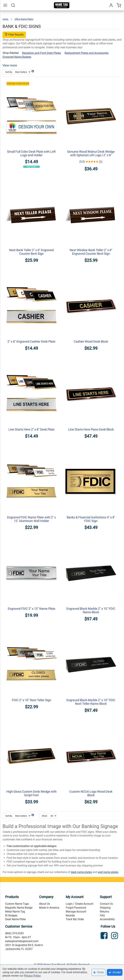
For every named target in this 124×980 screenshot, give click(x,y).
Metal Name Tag (15, 912)
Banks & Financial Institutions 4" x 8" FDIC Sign (91, 519)
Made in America (49, 908)
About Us (45, 904)
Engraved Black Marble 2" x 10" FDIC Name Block (91, 610)
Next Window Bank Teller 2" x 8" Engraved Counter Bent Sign (91, 252)
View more (10, 65)
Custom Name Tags (17, 904)
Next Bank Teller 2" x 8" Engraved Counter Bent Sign (31, 252)
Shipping (105, 908)
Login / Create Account (79, 904)
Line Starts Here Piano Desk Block (91, 429)
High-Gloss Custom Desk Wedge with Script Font (32, 793)
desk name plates (81, 872)
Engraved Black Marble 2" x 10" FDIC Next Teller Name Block (91, 702)
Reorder (70, 915)
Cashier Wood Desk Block (91, 341)
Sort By (9, 72)
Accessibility (107, 919)
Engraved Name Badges (17, 57)
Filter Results (14, 35)
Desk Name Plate (15, 919)
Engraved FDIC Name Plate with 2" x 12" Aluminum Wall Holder (32, 519)
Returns (104, 912)
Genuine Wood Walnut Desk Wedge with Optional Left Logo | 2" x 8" (91, 153)
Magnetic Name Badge (19, 908)
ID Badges (11, 915)
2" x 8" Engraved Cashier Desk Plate (31, 341)
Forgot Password (76, 908)
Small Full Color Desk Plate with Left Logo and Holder (31, 153)
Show (45, 816)
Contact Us (106, 904)
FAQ (102, 915)
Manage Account (76, 912)
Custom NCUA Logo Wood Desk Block (91, 793)
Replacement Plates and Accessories (87, 53)
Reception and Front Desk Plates (42, 53)
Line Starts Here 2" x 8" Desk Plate (32, 429)
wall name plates (108, 872)
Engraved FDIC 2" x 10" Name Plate (32, 609)
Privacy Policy (32, 976)
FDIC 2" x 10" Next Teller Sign (32, 700)
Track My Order (75, 919)
